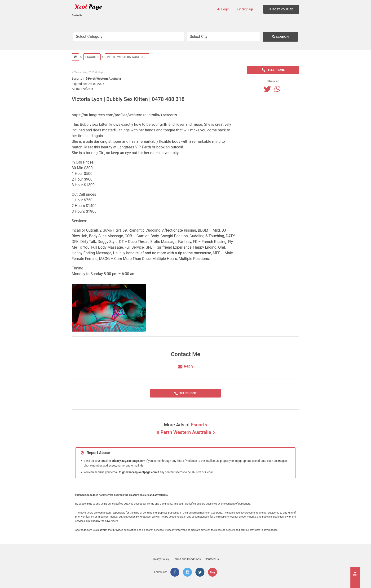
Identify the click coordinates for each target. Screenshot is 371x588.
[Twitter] (269, 89)
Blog (212, 572)
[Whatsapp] (278, 89)
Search (280, 37)
